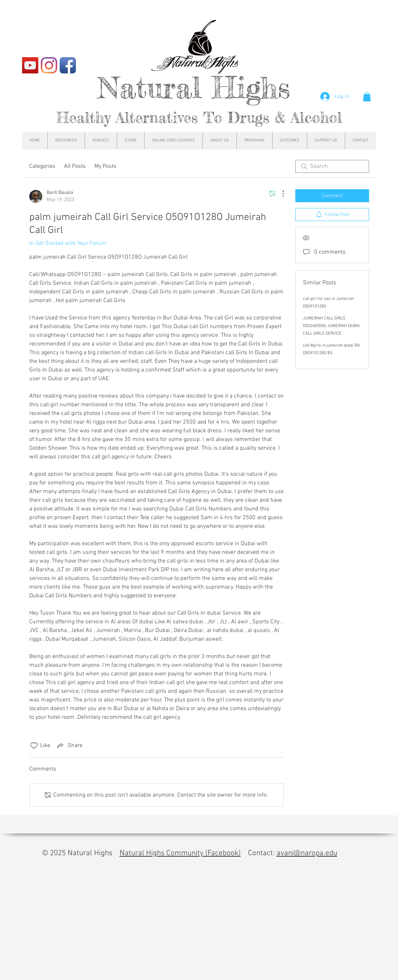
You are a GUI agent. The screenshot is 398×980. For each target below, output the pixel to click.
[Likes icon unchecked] (34, 746)
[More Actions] (279, 194)
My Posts (105, 166)
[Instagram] (49, 65)
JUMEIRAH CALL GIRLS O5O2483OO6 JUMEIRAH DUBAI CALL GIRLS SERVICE (331, 326)
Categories (42, 166)
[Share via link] (69, 746)
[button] (367, 97)
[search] (332, 166)
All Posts (75, 166)
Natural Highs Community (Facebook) (180, 853)
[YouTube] (30, 65)
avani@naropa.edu (307, 853)
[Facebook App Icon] (68, 65)
